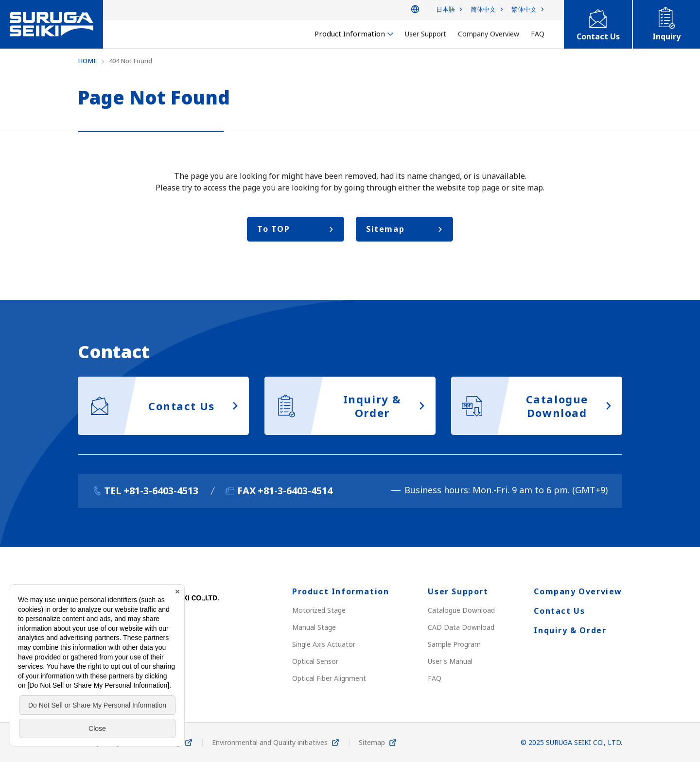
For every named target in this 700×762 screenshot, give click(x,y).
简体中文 (483, 9)
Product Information (341, 591)
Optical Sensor (315, 661)
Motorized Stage (319, 610)
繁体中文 (524, 9)
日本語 (446, 9)
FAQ (435, 678)
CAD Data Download (461, 627)
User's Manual (450, 661)
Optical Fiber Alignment (329, 678)
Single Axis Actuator (324, 644)
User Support (458, 591)
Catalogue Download (461, 610)
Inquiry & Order (570, 630)
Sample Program (454, 644)
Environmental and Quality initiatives (270, 742)
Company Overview (578, 591)
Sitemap (372, 742)
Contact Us (559, 611)
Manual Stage (314, 627)
